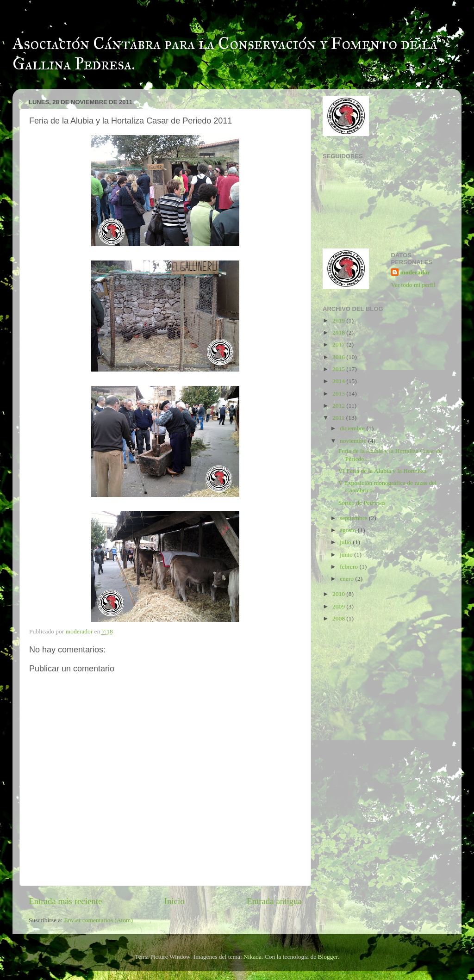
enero (347, 579)
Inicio (175, 901)
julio (346, 542)
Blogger (328, 957)
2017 (339, 344)
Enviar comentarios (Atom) (99, 920)
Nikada (253, 957)
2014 (339, 381)
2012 (339, 406)
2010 (339, 594)
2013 (339, 394)
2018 (339, 332)
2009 (339, 606)
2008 (339, 618)
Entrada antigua (274, 901)
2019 (339, 320)
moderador (415, 272)
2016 (339, 357)
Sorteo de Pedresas (362, 503)
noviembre (354, 441)
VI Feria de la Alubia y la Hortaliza (383, 471)
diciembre (353, 428)
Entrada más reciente (65, 901)
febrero (349, 567)
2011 (339, 418)
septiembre (354, 518)
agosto (349, 530)
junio (347, 555)
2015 (339, 369)
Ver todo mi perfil (413, 285)
